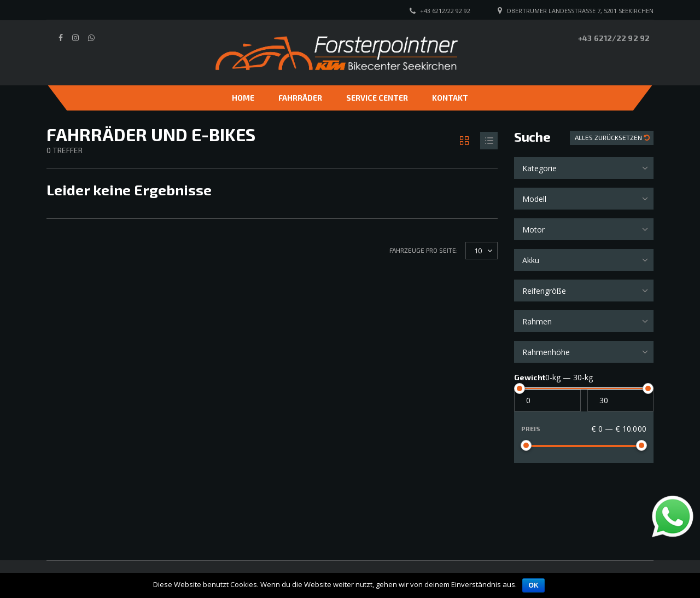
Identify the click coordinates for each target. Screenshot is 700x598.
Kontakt (450, 98)
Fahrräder (300, 98)
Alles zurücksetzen (609, 137)
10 (478, 251)
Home (243, 98)
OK (533, 585)
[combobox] (584, 168)
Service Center (377, 98)
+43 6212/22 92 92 (614, 38)
